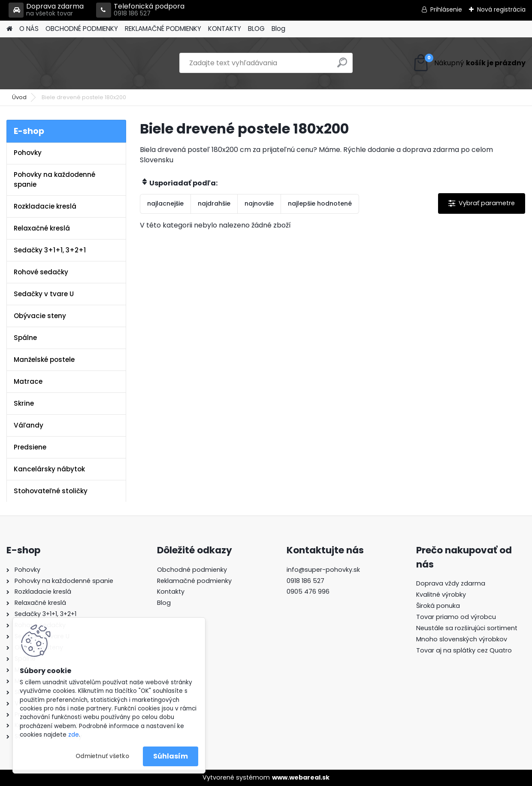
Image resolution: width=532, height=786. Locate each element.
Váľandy (29, 425)
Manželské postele (44, 360)
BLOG (256, 29)
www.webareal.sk (301, 777)
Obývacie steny (40, 316)
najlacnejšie (165, 203)
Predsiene (30, 447)
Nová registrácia (501, 9)
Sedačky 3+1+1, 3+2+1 (50, 250)
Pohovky (28, 153)
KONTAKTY (225, 29)
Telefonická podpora (140, 10)
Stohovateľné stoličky (51, 491)
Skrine (24, 403)
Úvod (19, 97)
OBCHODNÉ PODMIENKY (82, 29)
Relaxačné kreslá (42, 228)
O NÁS (29, 29)
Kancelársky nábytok (49, 469)
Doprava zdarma (46, 10)
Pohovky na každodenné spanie (54, 179)
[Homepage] (9, 29)
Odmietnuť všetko (102, 756)
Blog (278, 29)
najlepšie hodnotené (320, 203)
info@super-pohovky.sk (323, 570)
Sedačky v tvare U (44, 294)
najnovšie (259, 203)
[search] (342, 66)
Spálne (25, 338)
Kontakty (171, 592)
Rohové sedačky (41, 272)
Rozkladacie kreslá (45, 206)
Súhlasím (171, 756)
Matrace (28, 381)
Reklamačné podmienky (194, 581)
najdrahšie (214, 203)
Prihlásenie (446, 9)
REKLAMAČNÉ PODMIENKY (163, 29)
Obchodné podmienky (192, 570)
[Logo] (65, 63)
